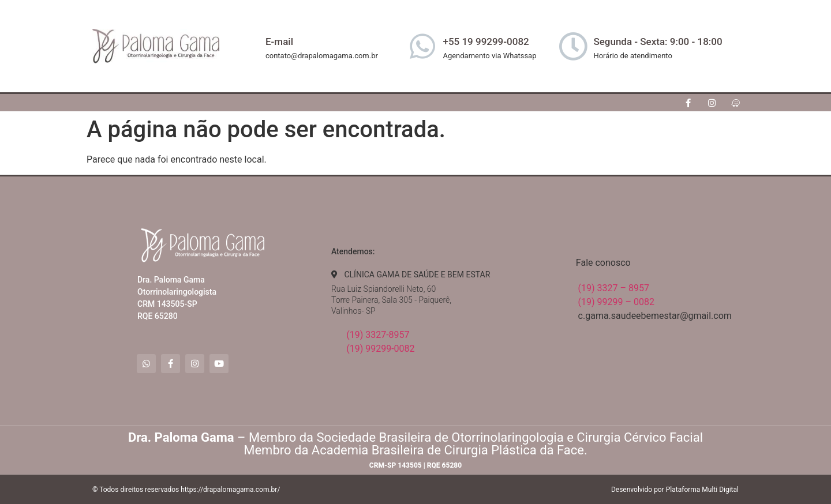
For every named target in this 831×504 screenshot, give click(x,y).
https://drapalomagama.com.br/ (230, 490)
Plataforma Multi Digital (702, 490)
